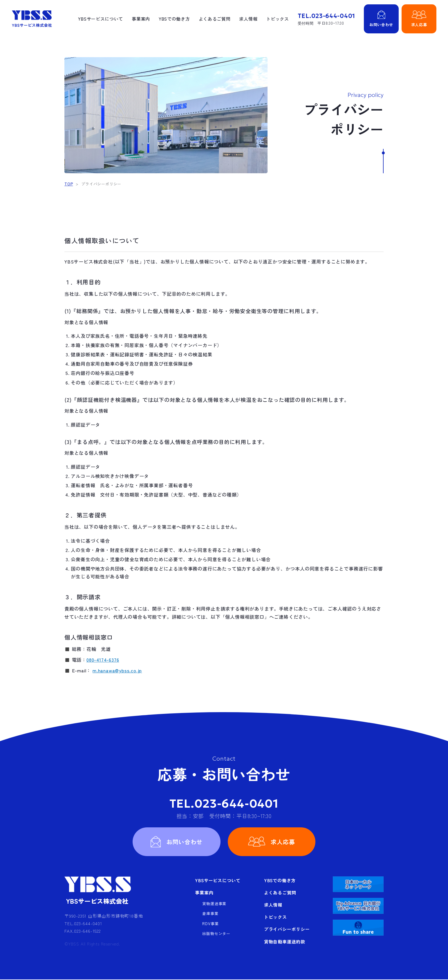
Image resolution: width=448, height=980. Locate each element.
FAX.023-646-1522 (83, 931)
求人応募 (283, 842)
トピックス (277, 19)
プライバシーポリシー (287, 930)
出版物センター (216, 934)
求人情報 (248, 19)
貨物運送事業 (214, 904)
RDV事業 (210, 924)
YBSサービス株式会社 (32, 19)
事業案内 (140, 19)
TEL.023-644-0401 (224, 804)
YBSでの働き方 (173, 19)
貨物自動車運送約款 (285, 942)
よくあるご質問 (214, 19)
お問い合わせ (185, 842)
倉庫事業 (210, 914)
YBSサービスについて (99, 19)
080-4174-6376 (103, 660)
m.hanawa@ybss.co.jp (117, 670)
